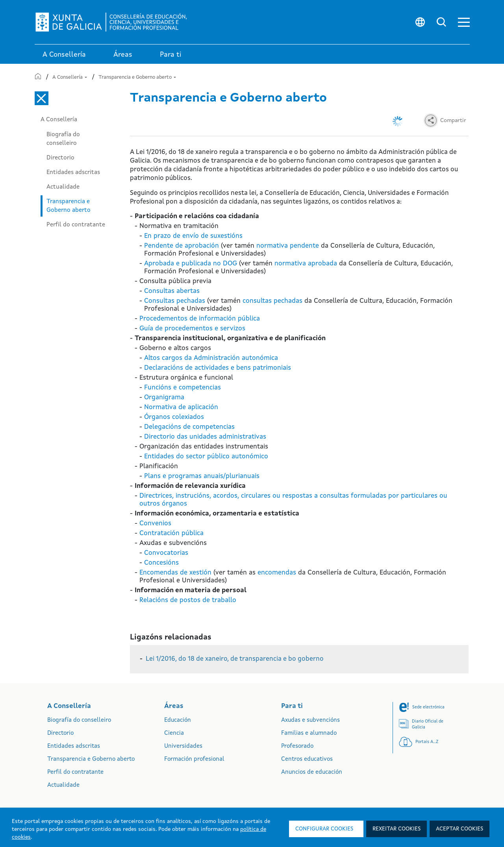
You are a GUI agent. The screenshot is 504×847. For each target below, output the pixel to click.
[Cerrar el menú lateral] (42, 98)
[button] (464, 22)
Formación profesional (194, 759)
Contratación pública (171, 533)
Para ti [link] (171, 55)
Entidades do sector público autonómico (206, 457)
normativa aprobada (306, 264)
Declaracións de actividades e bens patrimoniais (218, 368)
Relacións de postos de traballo (188, 600)
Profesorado (297, 746)
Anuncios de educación (312, 772)
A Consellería (70, 77)
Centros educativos (307, 759)
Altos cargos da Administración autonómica (211, 358)
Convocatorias (166, 553)
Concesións (161, 563)
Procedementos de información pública (200, 319)
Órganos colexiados (174, 417)
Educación (178, 720)
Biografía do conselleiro (63, 139)
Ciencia (174, 733)
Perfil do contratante (76, 225)
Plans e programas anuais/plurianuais (202, 476)
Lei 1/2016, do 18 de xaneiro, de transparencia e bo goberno (235, 659)
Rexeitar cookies (397, 829)
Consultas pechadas (175, 301)
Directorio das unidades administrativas (205, 437)
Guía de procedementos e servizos (192, 329)
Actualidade (63, 187)
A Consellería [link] (64, 55)
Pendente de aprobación (182, 246)
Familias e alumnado (309, 733)
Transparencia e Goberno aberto (137, 77)
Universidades (183, 746)
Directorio (60, 158)
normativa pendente (288, 246)
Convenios (155, 524)
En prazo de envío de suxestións (193, 236)
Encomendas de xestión (175, 573)
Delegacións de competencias (189, 427)
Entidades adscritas (73, 172)
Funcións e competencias (183, 388)
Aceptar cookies (460, 829)
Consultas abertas (172, 291)
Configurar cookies (324, 829)
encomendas (277, 573)
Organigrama (164, 398)
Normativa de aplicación (181, 407)
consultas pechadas (272, 301)
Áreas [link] (123, 55)
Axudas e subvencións (310, 720)
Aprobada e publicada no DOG (191, 264)
